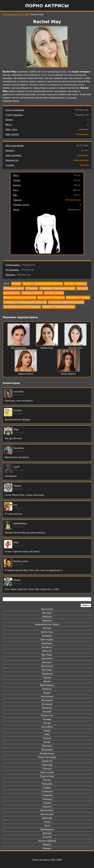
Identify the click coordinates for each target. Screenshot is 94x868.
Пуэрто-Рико (47, 776)
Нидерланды (47, 753)
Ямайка (47, 845)
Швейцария (47, 829)
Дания (47, 681)
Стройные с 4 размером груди (57, 288)
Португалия (47, 772)
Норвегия (47, 761)
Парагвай (47, 765)
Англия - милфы (54, 293)
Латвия (47, 738)
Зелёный (84, 129)
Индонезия (47, 697)
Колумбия (47, 727)
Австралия (47, 609)
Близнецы (83, 155)
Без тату (82, 288)
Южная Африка (47, 841)
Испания (47, 708)
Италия (47, 712)
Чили (47, 826)
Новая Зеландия (47, 757)
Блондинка (82, 134)
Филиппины (47, 810)
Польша (47, 769)
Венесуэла (47, 666)
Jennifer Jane (76, 348)
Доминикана (47, 685)
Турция (47, 803)
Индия (47, 693)
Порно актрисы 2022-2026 (47, 860)
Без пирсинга (12, 293)
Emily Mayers (68, 374)
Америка (47, 621)
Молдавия (47, 750)
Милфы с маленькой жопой (20, 297)
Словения (47, 795)
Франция (47, 818)
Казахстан (47, 715)
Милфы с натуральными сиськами (43, 284)
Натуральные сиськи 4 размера (22, 307)
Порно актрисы (47, 6)
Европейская (81, 160)
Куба (47, 734)
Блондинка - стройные (51, 297)
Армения (47, 636)
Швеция (47, 833)
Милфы (16, 284)
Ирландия (47, 700)
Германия (47, 674)
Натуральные (73, 200)
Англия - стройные (76, 284)
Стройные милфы (32, 293)
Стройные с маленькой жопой (66, 302)
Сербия (47, 788)
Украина (47, 807)
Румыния (47, 784)
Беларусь (47, 647)
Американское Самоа (47, 624)
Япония (47, 848)
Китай (47, 723)
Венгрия (47, 662)
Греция (47, 678)
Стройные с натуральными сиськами (25, 302)
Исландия (47, 704)
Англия (25, 14)
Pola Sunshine (19, 348)
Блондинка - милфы (78, 297)
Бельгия (47, 651)
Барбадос (47, 643)
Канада (47, 719)
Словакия (47, 791)
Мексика (47, 746)
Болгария (47, 655)
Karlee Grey (47, 348)
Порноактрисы (10, 14)
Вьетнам (47, 670)
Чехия (47, 822)
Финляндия (47, 814)
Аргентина (47, 632)
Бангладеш (47, 640)
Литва (47, 742)
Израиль (47, 689)
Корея (47, 731)
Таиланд (47, 799)
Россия (47, 780)
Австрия (47, 613)
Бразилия (47, 659)
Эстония (47, 837)
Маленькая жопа (14, 288)
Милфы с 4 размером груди (59, 307)
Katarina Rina (26, 374)
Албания (47, 617)
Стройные (32, 288)
